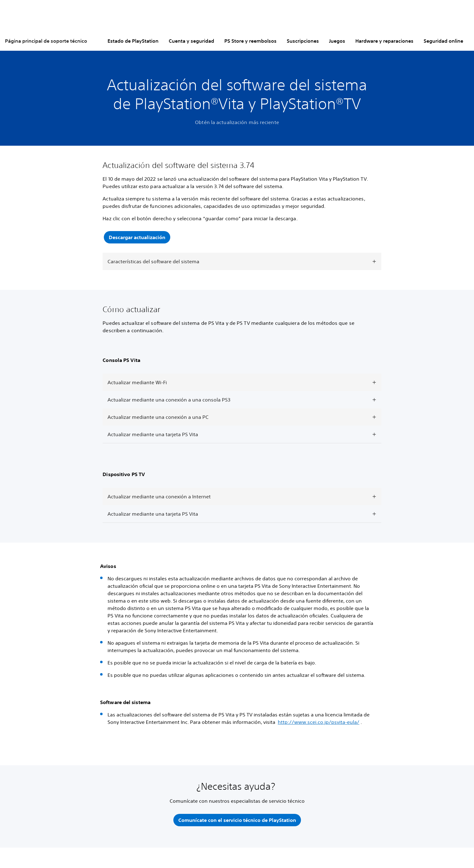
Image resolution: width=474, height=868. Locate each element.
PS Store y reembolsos (250, 41)
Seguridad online (443, 41)
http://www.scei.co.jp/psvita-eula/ (319, 722)
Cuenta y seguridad (191, 41)
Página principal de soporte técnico (46, 41)
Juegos (337, 41)
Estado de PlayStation (133, 41)
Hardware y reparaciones (384, 41)
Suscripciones (303, 41)
